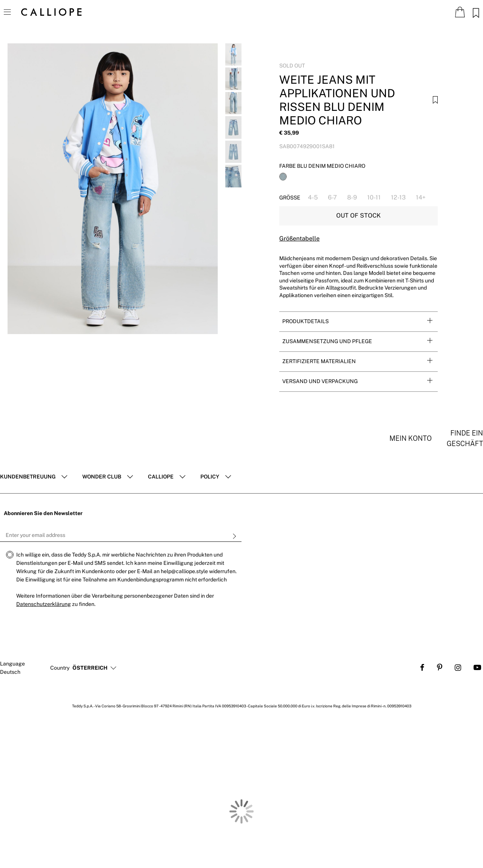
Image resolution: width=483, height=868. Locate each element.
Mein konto (411, 438)
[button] (90, 668)
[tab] (358, 321)
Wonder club (102, 477)
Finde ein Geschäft (465, 438)
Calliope (161, 477)
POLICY (210, 477)
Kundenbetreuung (28, 477)
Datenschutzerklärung (44, 604)
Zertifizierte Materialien (319, 361)
